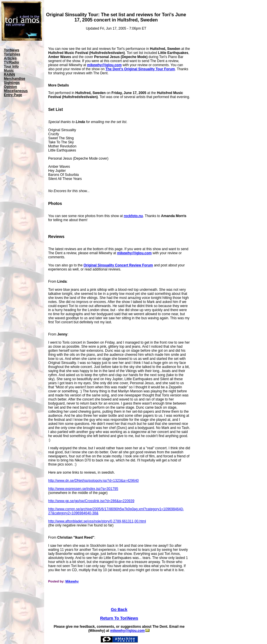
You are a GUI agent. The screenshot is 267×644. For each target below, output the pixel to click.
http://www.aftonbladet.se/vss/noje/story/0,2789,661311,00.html (97, 521)
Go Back (119, 609)
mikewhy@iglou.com (104, 65)
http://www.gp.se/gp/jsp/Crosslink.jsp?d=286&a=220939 (91, 501)
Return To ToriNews (119, 618)
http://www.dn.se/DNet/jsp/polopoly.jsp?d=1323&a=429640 (93, 481)
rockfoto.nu (133, 216)
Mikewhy (72, 581)
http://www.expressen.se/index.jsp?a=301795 (83, 489)
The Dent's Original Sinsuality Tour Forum (140, 69)
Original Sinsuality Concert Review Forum (118, 265)
